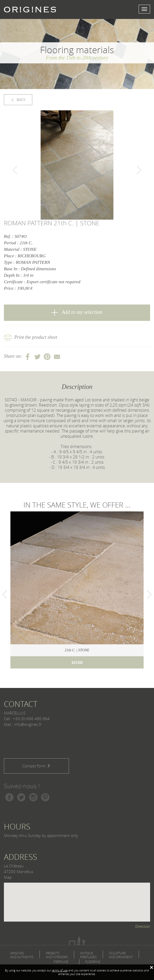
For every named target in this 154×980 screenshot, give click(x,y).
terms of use (60, 970)
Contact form (36, 766)
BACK (18, 100)
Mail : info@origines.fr (23, 724)
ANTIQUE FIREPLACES (88, 955)
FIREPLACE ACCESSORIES (63, 964)
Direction (143, 926)
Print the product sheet (31, 337)
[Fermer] (151, 967)
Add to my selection (77, 312)
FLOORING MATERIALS (93, 964)
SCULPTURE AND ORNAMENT (121, 955)
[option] (77, 165)
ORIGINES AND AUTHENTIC (22, 955)
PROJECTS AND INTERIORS (57, 955)
